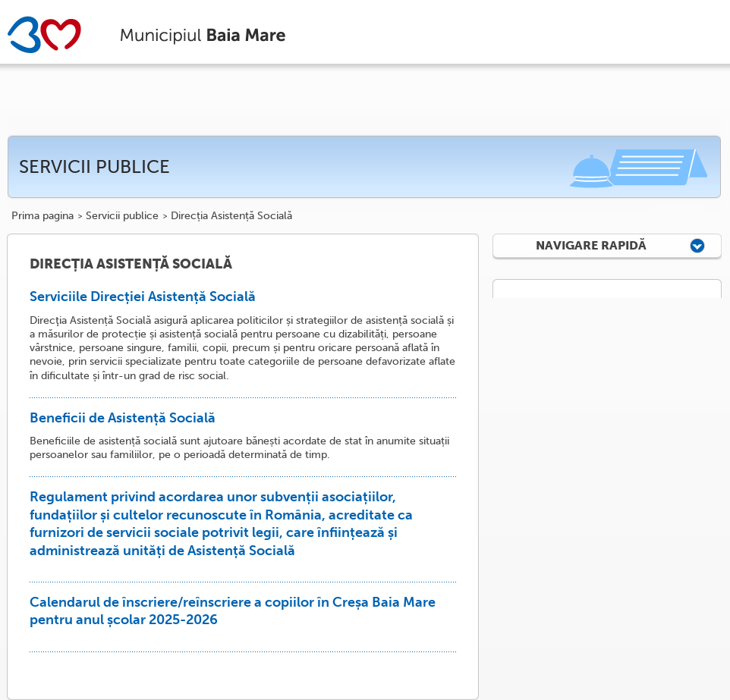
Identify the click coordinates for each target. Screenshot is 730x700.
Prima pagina (42, 216)
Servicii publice (122, 216)
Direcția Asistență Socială (231, 216)
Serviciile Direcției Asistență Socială (143, 297)
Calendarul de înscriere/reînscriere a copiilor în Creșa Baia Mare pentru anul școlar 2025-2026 (233, 611)
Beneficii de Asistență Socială (123, 418)
